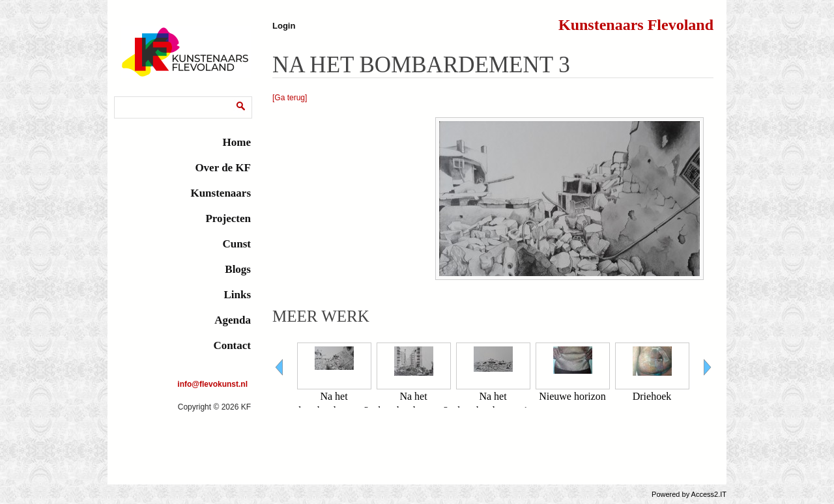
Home (237, 142)
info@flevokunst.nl (212, 384)
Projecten (228, 218)
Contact (232, 345)
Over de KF (223, 168)
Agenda (233, 320)
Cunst (237, 244)
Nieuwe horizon (572, 396)
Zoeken (130, 99)
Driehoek (652, 396)
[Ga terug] (290, 98)
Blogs (238, 269)
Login (284, 26)
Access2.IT (709, 494)
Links (237, 295)
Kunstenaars (221, 193)
